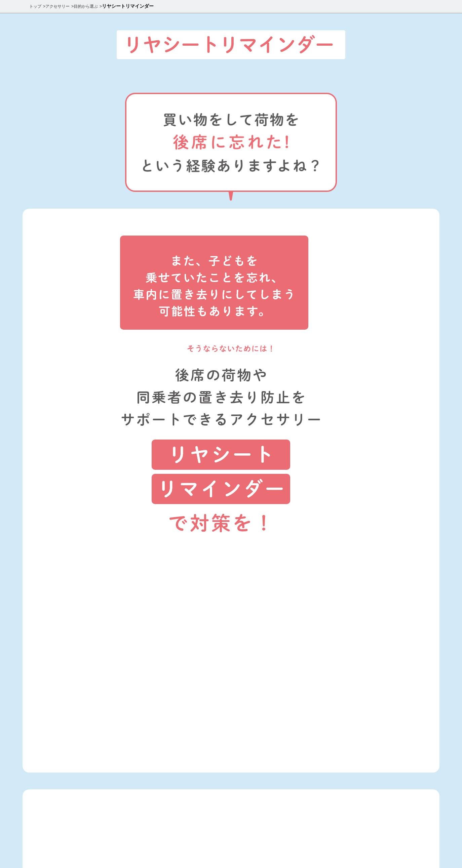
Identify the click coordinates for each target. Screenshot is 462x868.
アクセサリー (57, 6)
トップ (35, 6)
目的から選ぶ (86, 6)
